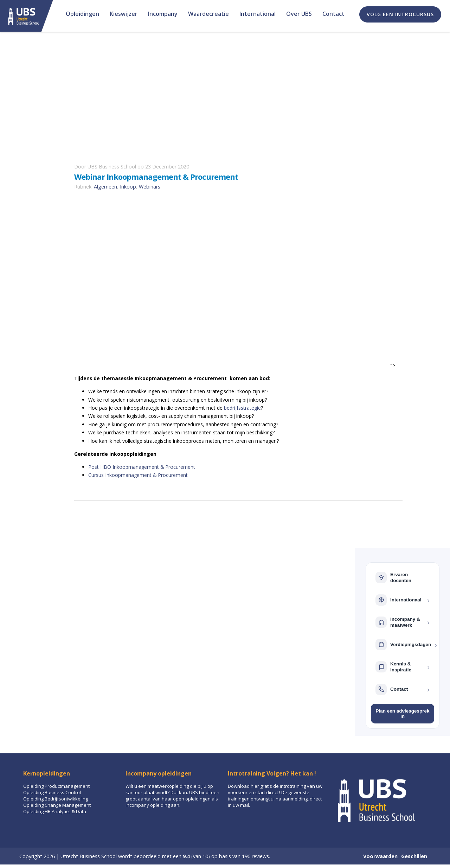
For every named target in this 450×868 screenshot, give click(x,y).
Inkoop (128, 187)
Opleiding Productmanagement (56, 786)
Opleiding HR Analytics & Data (55, 811)
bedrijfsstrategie (242, 408)
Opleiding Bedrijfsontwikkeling (56, 799)
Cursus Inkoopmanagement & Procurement (138, 475)
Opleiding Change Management (57, 805)
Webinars (150, 187)
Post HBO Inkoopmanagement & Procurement (142, 467)
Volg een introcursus (400, 14)
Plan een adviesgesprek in (402, 714)
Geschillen (414, 856)
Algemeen (105, 187)
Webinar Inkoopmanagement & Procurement (156, 177)
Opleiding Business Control (52, 792)
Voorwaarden (380, 856)
